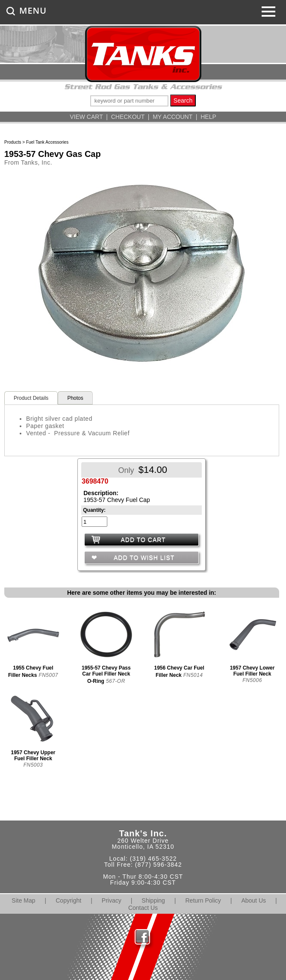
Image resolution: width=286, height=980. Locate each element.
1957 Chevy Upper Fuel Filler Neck (33, 756)
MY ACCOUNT (172, 117)
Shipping (153, 900)
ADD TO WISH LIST (143, 558)
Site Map (23, 900)
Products (13, 142)
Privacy (112, 900)
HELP (208, 117)
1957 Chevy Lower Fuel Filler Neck (252, 671)
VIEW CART (86, 117)
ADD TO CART (143, 540)
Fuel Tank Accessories (47, 142)
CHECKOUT (128, 117)
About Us (254, 900)
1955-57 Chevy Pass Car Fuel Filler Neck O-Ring (106, 674)
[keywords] (129, 101)
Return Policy (203, 900)
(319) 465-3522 (153, 859)
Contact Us (143, 908)
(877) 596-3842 (159, 865)
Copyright (68, 900)
